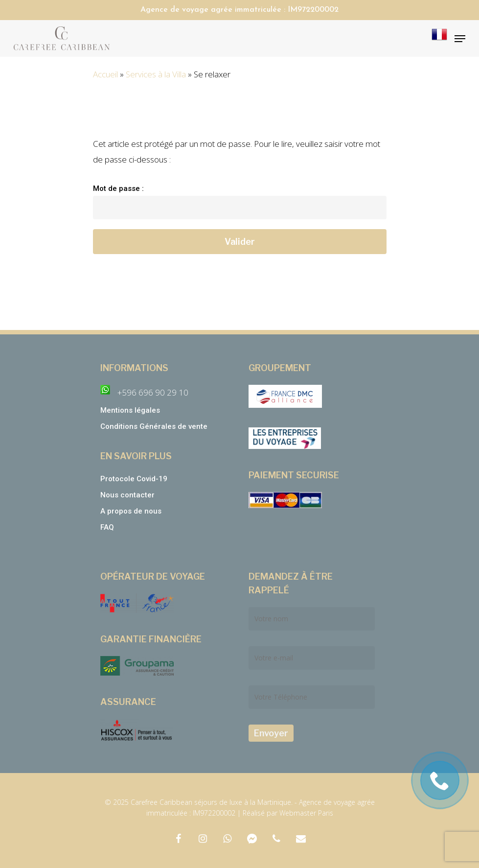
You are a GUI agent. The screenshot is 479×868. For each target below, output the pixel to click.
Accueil (105, 74)
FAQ (107, 527)
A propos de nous (131, 511)
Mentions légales (130, 410)
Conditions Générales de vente (155, 426)
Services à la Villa (156, 74)
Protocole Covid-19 (134, 479)
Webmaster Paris (306, 813)
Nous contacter (127, 495)
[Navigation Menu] (460, 39)
